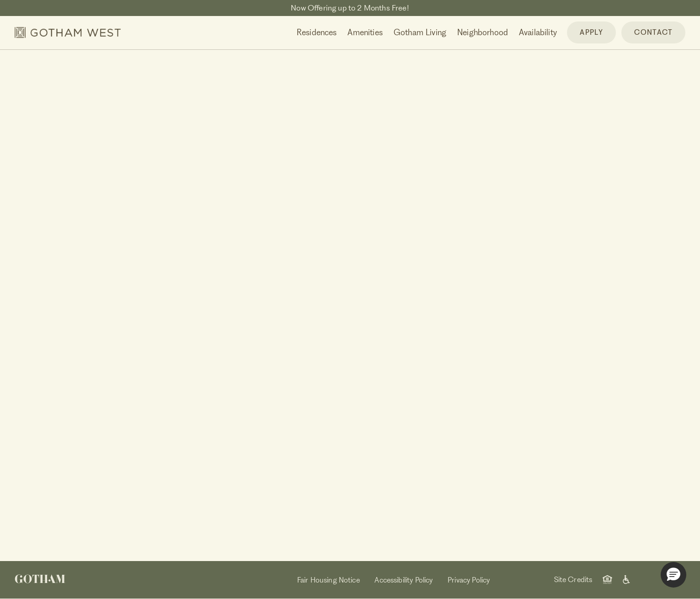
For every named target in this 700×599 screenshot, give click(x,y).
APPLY (591, 32)
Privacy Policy (469, 580)
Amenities (365, 32)
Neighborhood (483, 32)
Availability (538, 32)
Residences (317, 32)
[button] (673, 575)
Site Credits (573, 580)
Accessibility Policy (403, 580)
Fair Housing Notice (329, 580)
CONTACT (653, 32)
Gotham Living (420, 32)
